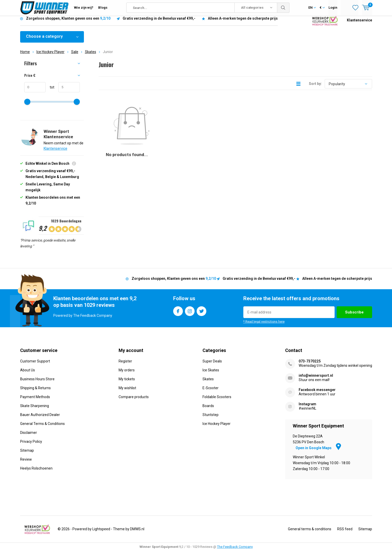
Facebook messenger (317, 393)
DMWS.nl (137, 533)
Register (125, 365)
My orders (127, 374)
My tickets (127, 383)
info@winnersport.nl (316, 379)
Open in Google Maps (318, 452)
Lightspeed (101, 533)
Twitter (201, 314)
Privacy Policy (31, 445)
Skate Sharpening (35, 409)
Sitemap (27, 454)
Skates (91, 56)
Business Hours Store (37, 383)
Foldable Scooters (217, 400)
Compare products (134, 400)
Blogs (103, 8)
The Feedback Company (235, 551)
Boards (208, 409)
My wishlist (127, 392)
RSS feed (345, 533)
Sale (75, 56)
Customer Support (35, 365)
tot (50, 91)
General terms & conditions (310, 533)
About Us (28, 374)
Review (26, 463)
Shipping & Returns (35, 392)
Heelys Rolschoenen (36, 472)
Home (25, 56)
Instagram (190, 314)
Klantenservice (359, 24)
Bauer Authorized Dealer (40, 418)
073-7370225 (310, 365)
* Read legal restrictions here (264, 325)
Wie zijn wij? (84, 8)
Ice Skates (211, 374)
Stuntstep (211, 418)
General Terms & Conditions (42, 427)
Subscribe (354, 316)
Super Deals (212, 365)
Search (283, 8)
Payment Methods (35, 400)
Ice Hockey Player (50, 56)
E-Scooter (211, 392)
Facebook (178, 314)
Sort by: (315, 87)
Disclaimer (29, 436)
